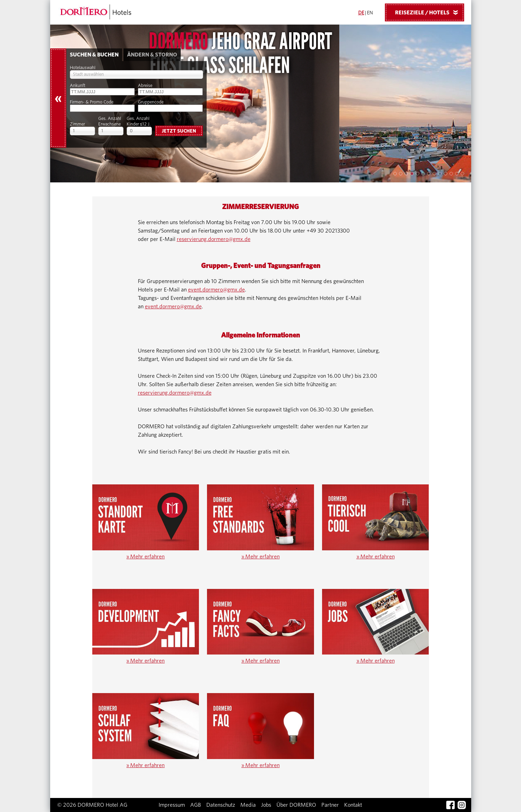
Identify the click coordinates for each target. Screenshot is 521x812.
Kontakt (353, 805)
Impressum (172, 805)
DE (361, 13)
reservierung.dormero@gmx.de (214, 239)
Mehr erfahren (145, 557)
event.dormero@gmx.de (216, 290)
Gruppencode (151, 102)
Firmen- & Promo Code (92, 102)
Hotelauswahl (83, 68)
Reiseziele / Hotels (429, 12)
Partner (330, 805)
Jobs (266, 805)
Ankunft (78, 86)
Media (248, 805)
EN (370, 13)
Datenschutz (221, 805)
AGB (196, 805)
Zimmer (77, 124)
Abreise (145, 86)
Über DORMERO (296, 805)
